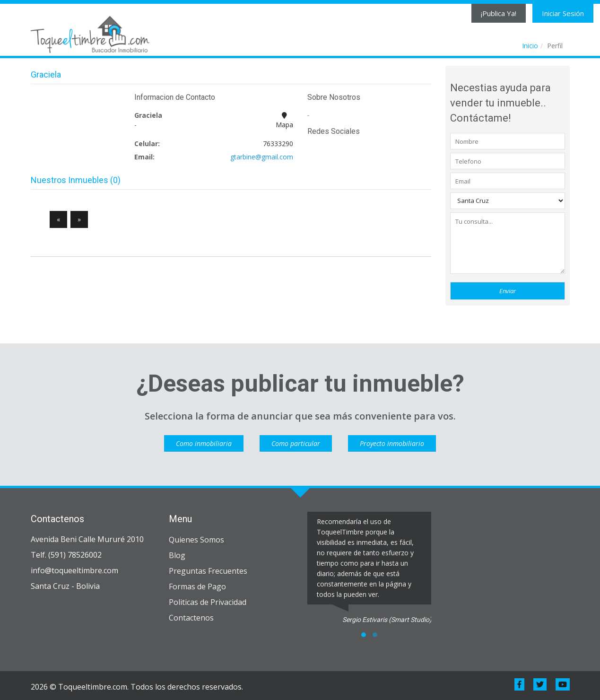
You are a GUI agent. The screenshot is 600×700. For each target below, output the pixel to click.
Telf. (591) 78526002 (66, 555)
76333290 (278, 144)
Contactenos (191, 618)
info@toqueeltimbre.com (74, 570)
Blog (177, 555)
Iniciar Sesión (563, 13)
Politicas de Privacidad (208, 602)
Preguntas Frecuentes (208, 571)
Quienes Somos (196, 540)
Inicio (530, 46)
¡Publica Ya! (499, 13)
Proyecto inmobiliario (392, 443)
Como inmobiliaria (204, 443)
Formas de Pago (197, 586)
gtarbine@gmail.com (262, 157)
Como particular (296, 443)
